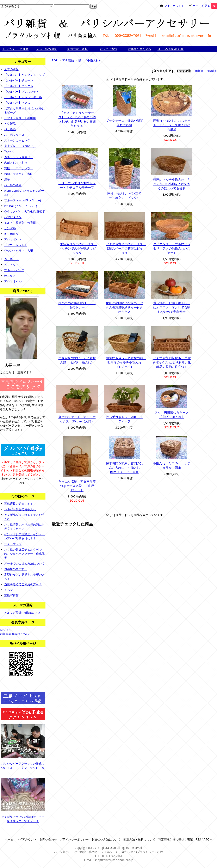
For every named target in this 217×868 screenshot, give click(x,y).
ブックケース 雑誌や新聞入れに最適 (124, 123)
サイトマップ (13, 544)
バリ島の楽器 (13, 185)
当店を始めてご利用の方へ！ (23, 584)
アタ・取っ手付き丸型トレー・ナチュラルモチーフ (77, 185)
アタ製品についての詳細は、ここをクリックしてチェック (23, 819)
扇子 (7, 179)
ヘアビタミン (13, 217)
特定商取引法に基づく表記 (175, 839)
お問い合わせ (48, 839)
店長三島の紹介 (46, 49)
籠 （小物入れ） (90, 60)
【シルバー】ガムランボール (23, 97)
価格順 (199, 71)
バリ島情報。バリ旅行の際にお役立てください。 (24, 527)
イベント (10, 590)
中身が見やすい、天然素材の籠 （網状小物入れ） (77, 360)
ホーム (9, 839)
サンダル (10, 228)
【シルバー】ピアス (17, 103)
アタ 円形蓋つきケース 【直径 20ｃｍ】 (173, 415)
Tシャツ (9, 151)
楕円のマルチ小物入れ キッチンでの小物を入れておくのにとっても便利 (172, 184)
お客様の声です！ (16, 569)
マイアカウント (174, 6)
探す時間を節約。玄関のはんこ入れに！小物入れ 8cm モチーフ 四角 (124, 467)
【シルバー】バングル (19, 86)
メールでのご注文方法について (24, 563)
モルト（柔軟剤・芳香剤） (21, 223)
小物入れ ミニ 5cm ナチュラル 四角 (172, 465)
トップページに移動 (15, 49)
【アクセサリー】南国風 (20, 118)
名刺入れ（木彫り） (17, 163)
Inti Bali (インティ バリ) (21, 206)
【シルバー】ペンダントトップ (24, 75)
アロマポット (13, 239)
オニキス (10, 276)
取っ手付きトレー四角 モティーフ (124, 419)
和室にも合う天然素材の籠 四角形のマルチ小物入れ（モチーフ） (126, 362)
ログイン (6, 630)
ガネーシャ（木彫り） (19, 157)
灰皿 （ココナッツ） (19, 168)
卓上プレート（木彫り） (20, 146)
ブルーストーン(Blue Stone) (23, 200)
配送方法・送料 (77, 49)
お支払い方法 (108, 49)
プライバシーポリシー (74, 839)
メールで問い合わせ (170, 49)
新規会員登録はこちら (14, 634)
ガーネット (11, 259)
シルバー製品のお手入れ (20, 509)
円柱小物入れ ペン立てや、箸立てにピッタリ (124, 195)
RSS (198, 839)
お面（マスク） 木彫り (20, 174)
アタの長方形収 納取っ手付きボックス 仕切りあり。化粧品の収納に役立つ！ (172, 362)
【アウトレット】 (16, 245)
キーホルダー (13, 234)
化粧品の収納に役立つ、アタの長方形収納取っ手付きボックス (124, 307)
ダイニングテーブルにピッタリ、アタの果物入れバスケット (172, 248)
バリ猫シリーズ (14, 135)
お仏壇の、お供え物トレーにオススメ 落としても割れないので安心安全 (172, 307)
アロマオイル (13, 281)
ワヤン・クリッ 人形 (19, 250)
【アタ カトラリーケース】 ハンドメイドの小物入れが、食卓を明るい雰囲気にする (77, 119)
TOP (55, 60)
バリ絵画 (10, 129)
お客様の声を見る (139, 49)
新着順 (212, 71)
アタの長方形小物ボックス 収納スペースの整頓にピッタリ (126, 248)
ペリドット (11, 265)
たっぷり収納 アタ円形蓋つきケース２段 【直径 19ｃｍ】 (78, 486)
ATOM (208, 839)
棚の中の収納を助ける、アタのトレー (77, 305)
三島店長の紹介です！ (19, 504)
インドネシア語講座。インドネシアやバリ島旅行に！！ (24, 536)
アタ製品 (68, 60)
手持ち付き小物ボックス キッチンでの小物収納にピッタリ (78, 248)
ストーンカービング (17, 140)
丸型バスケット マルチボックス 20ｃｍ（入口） (77, 419)
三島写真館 (11, 595)
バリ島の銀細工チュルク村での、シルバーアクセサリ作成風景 (24, 554)
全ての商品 (11, 69)
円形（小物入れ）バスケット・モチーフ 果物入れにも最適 (172, 125)
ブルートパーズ (14, 270)
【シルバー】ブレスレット (21, 91)
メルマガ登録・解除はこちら (23, 613)
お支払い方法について (106, 839)
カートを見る (205, 6)
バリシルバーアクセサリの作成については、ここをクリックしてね (23, 766)
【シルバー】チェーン (19, 80)
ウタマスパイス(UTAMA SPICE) (25, 211)
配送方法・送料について (139, 839)
